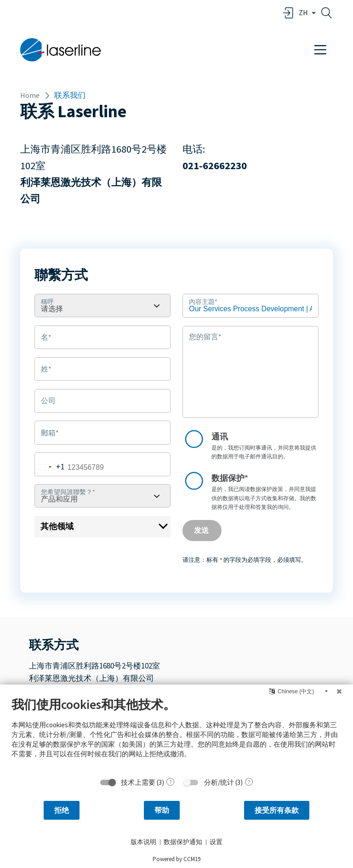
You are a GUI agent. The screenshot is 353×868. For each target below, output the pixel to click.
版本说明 (143, 842)
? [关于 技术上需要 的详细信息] (170, 782)
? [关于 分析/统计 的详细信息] (249, 782)
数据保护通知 (183, 842)
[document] (176, 734)
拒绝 (62, 810)
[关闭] (339, 691)
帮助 (162, 810)
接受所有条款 (277, 810)
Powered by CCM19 (176, 859)
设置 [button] (216, 842)
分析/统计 (219, 782)
